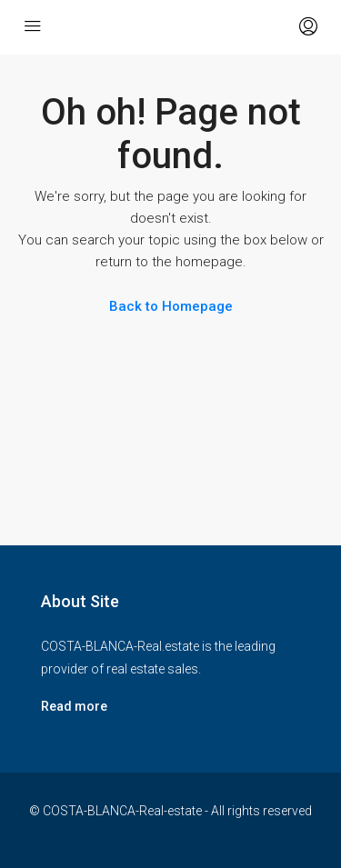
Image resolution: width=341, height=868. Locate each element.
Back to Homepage (171, 306)
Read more (74, 706)
